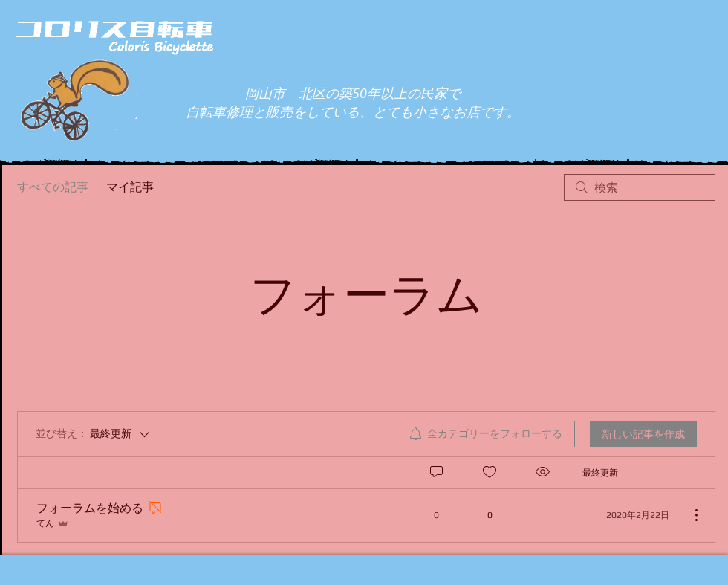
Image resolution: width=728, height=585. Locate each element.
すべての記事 (53, 187)
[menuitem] (484, 434)
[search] (640, 187)
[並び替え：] (94, 434)
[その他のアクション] (689, 515)
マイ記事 (130, 187)
